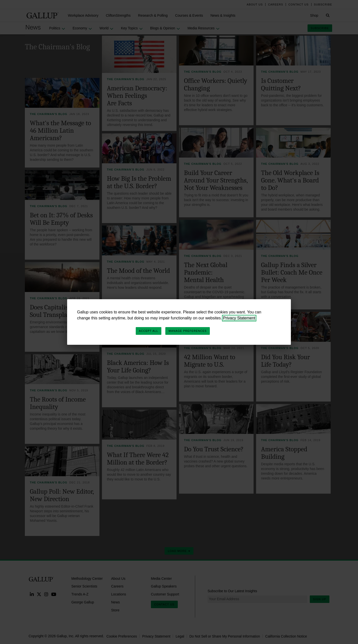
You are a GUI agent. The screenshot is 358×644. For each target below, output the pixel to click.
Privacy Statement (239, 318)
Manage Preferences (188, 331)
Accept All (149, 331)
